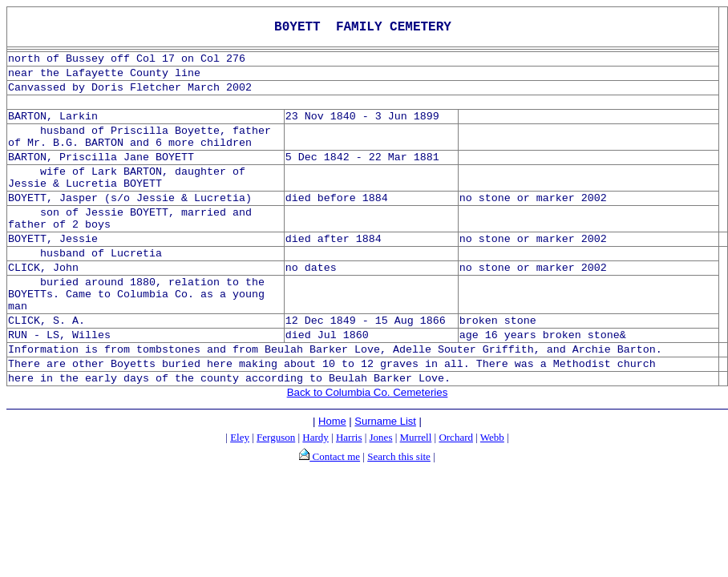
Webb (492, 437)
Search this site (399, 456)
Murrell (416, 437)
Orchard (456, 437)
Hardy (315, 437)
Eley (240, 437)
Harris (349, 437)
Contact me (335, 456)
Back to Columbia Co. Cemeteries (368, 392)
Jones (381, 437)
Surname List (385, 421)
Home (332, 421)
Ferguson (276, 437)
